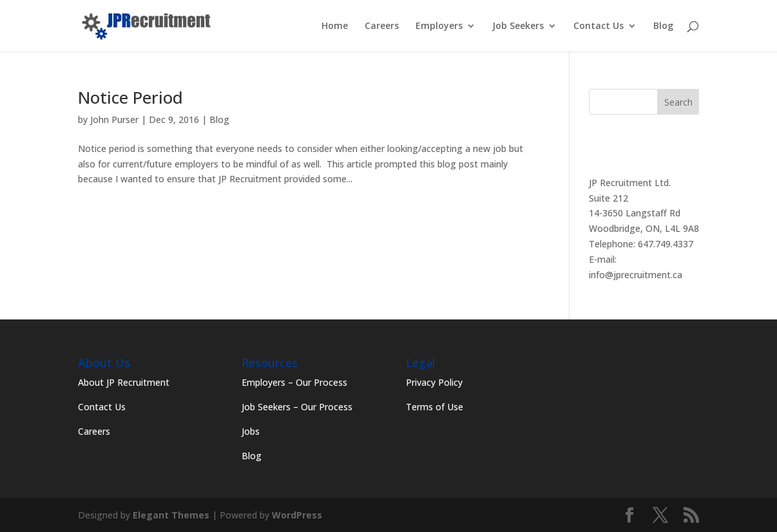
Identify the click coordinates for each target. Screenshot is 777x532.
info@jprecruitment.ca (636, 275)
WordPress (297, 515)
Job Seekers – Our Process (297, 407)
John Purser (114, 119)
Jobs (251, 431)
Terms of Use (435, 407)
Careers (382, 26)
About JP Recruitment (124, 382)
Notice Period (130, 97)
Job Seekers (518, 26)
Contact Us (599, 26)
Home (335, 26)
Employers (439, 26)
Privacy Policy (434, 382)
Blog (663, 26)
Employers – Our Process (294, 382)
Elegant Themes (171, 515)
